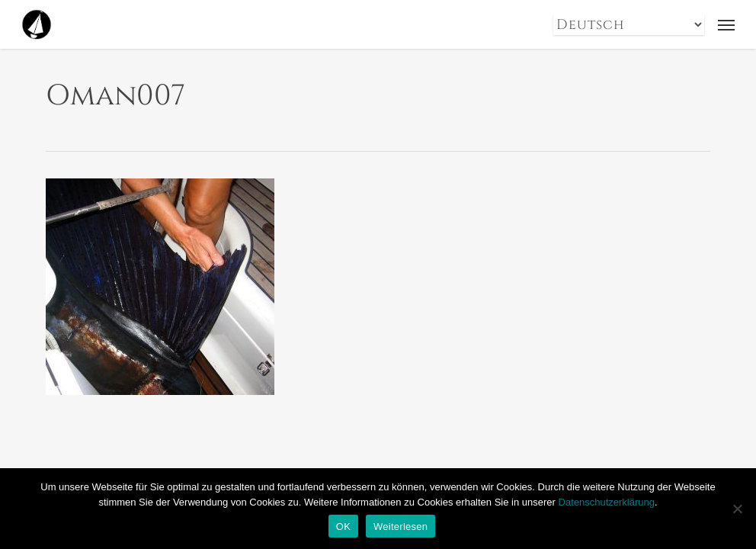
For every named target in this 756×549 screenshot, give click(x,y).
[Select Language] (629, 25)
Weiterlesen (400, 527)
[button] (726, 24)
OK (343, 527)
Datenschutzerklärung (607, 502)
